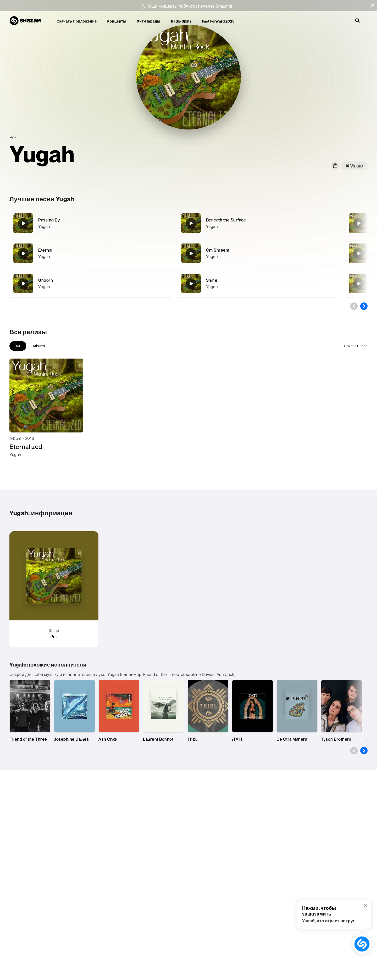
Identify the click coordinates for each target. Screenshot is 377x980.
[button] (373, 5)
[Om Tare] (359, 253)
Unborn (46, 280)
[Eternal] (90, 253)
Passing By (49, 220)
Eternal (45, 250)
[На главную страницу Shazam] (28, 21)
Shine (212, 280)
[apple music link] (354, 166)
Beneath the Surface (226, 220)
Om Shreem (218, 250)
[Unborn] (90, 283)
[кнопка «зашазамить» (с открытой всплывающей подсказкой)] (362, 944)
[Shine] (258, 283)
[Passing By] (90, 223)
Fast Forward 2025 (218, 21)
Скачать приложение (77, 21)
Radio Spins (181, 21)
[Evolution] (359, 284)
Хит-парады (149, 21)
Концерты (117, 21)
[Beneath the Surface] (258, 223)
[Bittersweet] (359, 223)
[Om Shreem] (258, 253)
